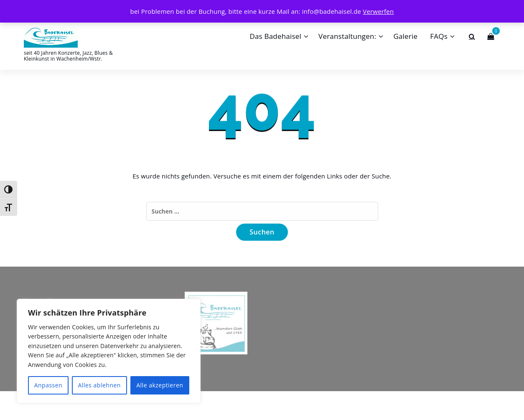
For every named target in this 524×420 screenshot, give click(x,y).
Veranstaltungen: (347, 36)
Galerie (405, 36)
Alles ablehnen (99, 385)
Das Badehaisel (275, 36)
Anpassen (48, 385)
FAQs (439, 36)
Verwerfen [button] (378, 11)
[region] (109, 351)
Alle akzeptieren (160, 385)
